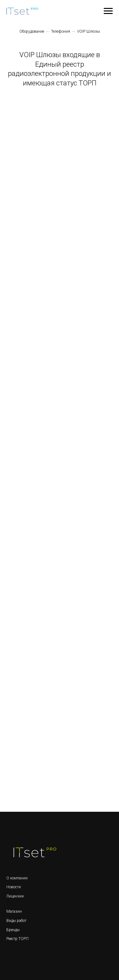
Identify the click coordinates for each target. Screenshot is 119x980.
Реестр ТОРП (17, 939)
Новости (14, 887)
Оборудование (32, 31)
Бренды (13, 930)
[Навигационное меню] (108, 11)
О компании (17, 878)
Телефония (61, 31)
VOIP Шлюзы (89, 31)
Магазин (14, 911)
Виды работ (16, 921)
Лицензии (15, 896)
